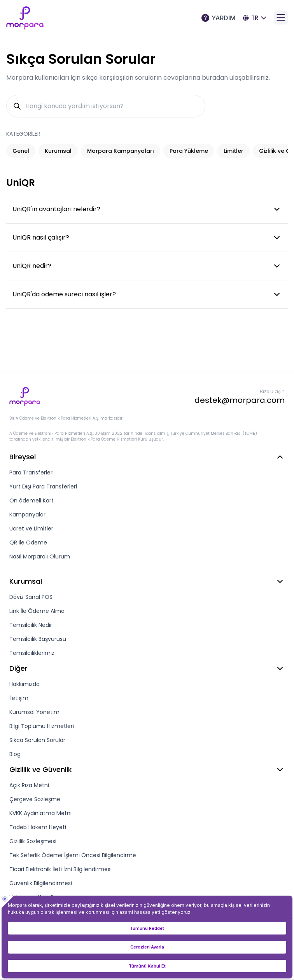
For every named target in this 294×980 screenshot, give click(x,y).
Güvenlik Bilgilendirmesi (41, 883)
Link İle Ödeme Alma (37, 611)
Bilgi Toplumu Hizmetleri (42, 726)
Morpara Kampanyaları (121, 151)
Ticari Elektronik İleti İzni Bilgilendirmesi (60, 869)
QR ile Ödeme (28, 542)
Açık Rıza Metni (29, 785)
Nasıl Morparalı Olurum (40, 556)
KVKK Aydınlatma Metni (40, 813)
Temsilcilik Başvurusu (38, 639)
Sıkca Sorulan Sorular (37, 740)
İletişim (19, 698)
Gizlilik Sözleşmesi (33, 841)
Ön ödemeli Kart (31, 500)
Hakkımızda (24, 684)
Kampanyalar (27, 514)
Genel (21, 151)
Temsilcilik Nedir (31, 625)
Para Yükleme (189, 151)
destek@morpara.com (240, 400)
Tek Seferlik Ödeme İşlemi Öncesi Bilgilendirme (73, 855)
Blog (15, 754)
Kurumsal (58, 151)
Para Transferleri (31, 472)
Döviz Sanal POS (31, 597)
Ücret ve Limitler (31, 528)
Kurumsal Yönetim (34, 712)
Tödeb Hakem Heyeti (38, 827)
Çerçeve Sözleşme (35, 799)
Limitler (234, 151)
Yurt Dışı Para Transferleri (43, 486)
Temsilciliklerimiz (32, 653)
